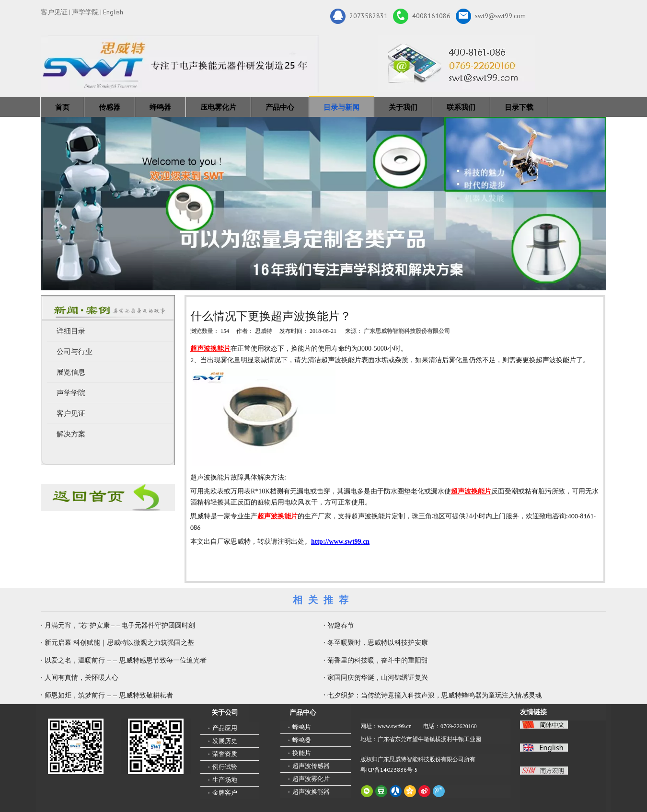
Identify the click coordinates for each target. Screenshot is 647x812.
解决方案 (71, 434)
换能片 (302, 753)
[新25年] (180, 64)
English (113, 12)
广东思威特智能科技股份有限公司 (407, 331)
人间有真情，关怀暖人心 (81, 677)
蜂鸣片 (302, 727)
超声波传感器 (311, 766)
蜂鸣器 (160, 107)
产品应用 (225, 728)
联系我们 (461, 107)
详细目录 (71, 331)
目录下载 (519, 107)
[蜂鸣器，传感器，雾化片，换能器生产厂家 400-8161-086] (323, 204)
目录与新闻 (341, 107)
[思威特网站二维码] (156, 746)
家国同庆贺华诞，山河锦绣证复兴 (378, 677)
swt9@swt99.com (491, 16)
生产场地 (225, 780)
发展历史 (225, 741)
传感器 (110, 107)
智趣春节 (341, 625)
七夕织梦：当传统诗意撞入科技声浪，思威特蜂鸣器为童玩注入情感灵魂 (435, 695)
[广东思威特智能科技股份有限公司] (456, 64)
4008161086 (422, 16)
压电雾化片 (218, 107)
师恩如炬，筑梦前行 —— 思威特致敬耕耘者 (109, 695)
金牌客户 (225, 793)
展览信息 (71, 372)
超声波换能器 (311, 792)
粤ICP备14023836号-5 (389, 770)
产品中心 (280, 107)
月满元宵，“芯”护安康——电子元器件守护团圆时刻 (120, 625)
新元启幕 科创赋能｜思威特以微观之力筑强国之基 (119, 642)
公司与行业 (75, 352)
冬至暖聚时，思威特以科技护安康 (378, 642)
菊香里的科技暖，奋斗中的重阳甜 (378, 660)
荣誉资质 (225, 754)
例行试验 (225, 767)
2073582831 (359, 16)
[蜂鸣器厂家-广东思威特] (108, 497)
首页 (62, 107)
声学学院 (85, 12)
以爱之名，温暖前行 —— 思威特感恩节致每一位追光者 (126, 660)
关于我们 (403, 107)
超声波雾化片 (311, 779)
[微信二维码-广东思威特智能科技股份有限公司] (76, 746)
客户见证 (54, 12)
